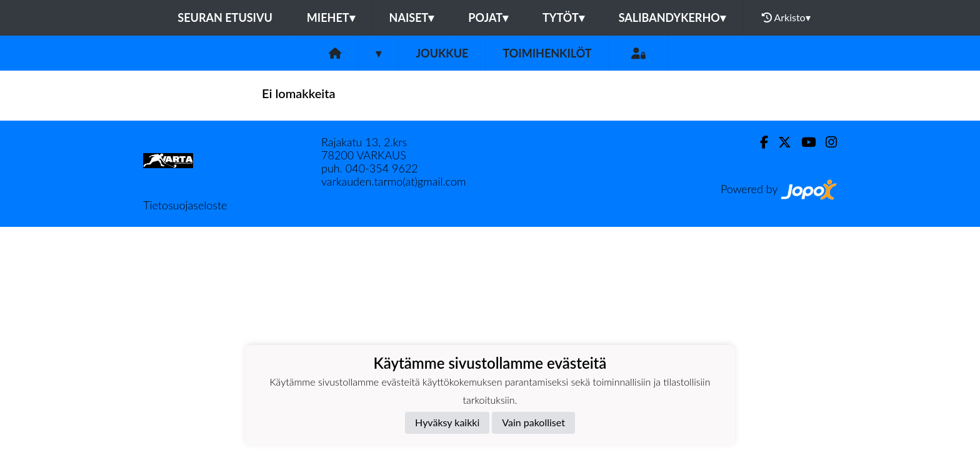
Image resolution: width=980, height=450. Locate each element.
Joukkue (442, 53)
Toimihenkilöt (547, 53)
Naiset (412, 17)
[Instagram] (826, 142)
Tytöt (563, 17)
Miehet (331, 17)
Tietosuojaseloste (185, 205)
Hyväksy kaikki (447, 422)
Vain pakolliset (533, 422)
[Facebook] (759, 142)
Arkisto (786, 17)
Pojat (488, 17)
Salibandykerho (672, 17)
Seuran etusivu (225, 17)
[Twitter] (780, 142)
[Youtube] (803, 142)
